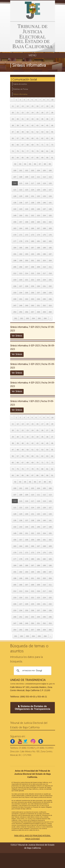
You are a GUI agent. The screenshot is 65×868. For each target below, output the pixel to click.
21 (18, 113)
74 (13, 151)
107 (15, 177)
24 (32, 113)
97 (40, 164)
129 (21, 196)
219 (15, 280)
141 (50, 203)
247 (15, 305)
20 (13, 113)
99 (50, 164)
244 (38, 299)
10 (52, 100)
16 (37, 106)
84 (18, 158)
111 (38, 177)
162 (50, 222)
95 (30, 164)
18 (47, 106)
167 (38, 228)
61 (37, 138)
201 (32, 260)
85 (23, 158)
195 (38, 254)
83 (13, 158)
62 (42, 138)
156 (15, 222)
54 (47, 132)
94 (25, 164)
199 (21, 260)
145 (32, 209)
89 (42, 158)
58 (23, 138)
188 (38, 248)
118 (38, 183)
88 (37, 158)
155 (50, 215)
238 (44, 293)
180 (32, 241)
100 (15, 170)
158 (27, 222)
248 (21, 305)
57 (18, 138)
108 (21, 177)
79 (37, 151)
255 (21, 312)
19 (52, 106)
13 (23, 106)
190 (50, 248)
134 (50, 196)
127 (50, 190)
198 (15, 260)
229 (32, 286)
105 (44, 170)
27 (47, 113)
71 (42, 145)
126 (44, 190)
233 (15, 293)
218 (50, 273)
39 (18, 125)
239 (50, 293)
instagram (33, 741)
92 (15, 164)
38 (13, 125)
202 (38, 260)
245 (44, 299)
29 (13, 119)
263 (27, 318)
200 (27, 260)
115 (21, 183)
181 (38, 241)
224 (44, 280)
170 (15, 235)
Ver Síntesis (17, 336)
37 (52, 119)
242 (27, 299)
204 (50, 260)
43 (37, 125)
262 (22, 318)
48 (18, 132)
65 (13, 145)
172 (27, 235)
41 (28, 125)
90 (47, 158)
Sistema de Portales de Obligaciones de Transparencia (32, 708)
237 (38, 293)
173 (32, 235)
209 (38, 267)
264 (33, 318)
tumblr (41, 741)
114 (15, 183)
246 (50, 299)
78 (32, 151)
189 (44, 248)
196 (44, 254)
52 (37, 132)
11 (13, 106)
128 (15, 196)
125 (38, 190)
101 (21, 170)
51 (32, 132)
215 (32, 273)
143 (21, 209)
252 (44, 305)
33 (32, 119)
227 (21, 286)
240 (15, 299)
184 (15, 248)
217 (44, 273)
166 (32, 228)
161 (44, 222)
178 (21, 241)
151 (27, 215)
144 (27, 209)
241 (21, 299)
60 (32, 138)
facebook (13, 741)
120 (50, 183)
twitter (25, 741)
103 (32, 170)
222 (32, 280)
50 (28, 132)
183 (50, 241)
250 (32, 305)
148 (50, 209)
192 (21, 254)
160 (38, 222)
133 (44, 196)
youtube (20, 741)
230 (38, 286)
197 (50, 254)
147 (44, 209)
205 (15, 267)
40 (23, 125)
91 (52, 158)
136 (21, 203)
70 (37, 145)
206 (21, 267)
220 (21, 280)
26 (42, 113)
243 (32, 299)
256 (27, 312)
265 (39, 318)
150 (21, 215)
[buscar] (32, 671)
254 (15, 312)
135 (15, 203)
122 (21, 190)
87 (32, 158)
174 (38, 235)
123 (27, 190)
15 (32, 106)
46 (52, 125)
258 (38, 312)
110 (32, 177)
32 (28, 119)
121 (15, 190)
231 (44, 286)
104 (38, 170)
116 (27, 183)
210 (44, 267)
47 (13, 132)
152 (32, 215)
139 (38, 203)
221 (27, 280)
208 (32, 267)
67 (23, 145)
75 (18, 151)
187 (32, 248)
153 (38, 215)
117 (32, 183)
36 (47, 119)
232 (50, 286)
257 (32, 312)
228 (27, 286)
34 (37, 119)
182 (44, 241)
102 (27, 170)
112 (44, 177)
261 (16, 318)
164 (21, 228)
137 (27, 203)
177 (15, 241)
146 (38, 209)
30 (18, 119)
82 (52, 151)
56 (13, 138)
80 (42, 151)
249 (27, 305)
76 (23, 151)
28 (52, 113)
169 (50, 228)
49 (23, 132)
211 (50, 267)
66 (18, 145)
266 (45, 318)
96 (35, 164)
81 (47, 151)
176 (50, 235)
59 (28, 138)
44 (42, 125)
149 (15, 215)
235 (27, 293)
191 (15, 254)
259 (44, 312)
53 (42, 132)
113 (50, 177)
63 (47, 138)
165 (27, 228)
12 (18, 106)
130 (27, 196)
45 (47, 125)
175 (44, 235)
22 (23, 113)
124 (32, 190)
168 (44, 228)
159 (32, 222)
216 (38, 273)
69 (32, 145)
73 (52, 145)
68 (28, 145)
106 (50, 170)
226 (15, 286)
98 (45, 164)
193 (27, 254)
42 (32, 125)
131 (32, 196)
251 (38, 305)
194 (32, 254)
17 (42, 106)
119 (44, 183)
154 (44, 215)
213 (21, 273)
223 (38, 280)
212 (15, 273)
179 (27, 241)
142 (15, 209)
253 (50, 305)
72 (47, 145)
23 (28, 113)
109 (27, 177)
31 (23, 119)
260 (50, 312)
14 (28, 106)
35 (42, 119)
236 (32, 293)
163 (15, 228)
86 (28, 158)
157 (21, 222)
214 (27, 273)
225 (50, 280)
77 (28, 151)
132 (38, 196)
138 (32, 203)
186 (27, 248)
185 (21, 248)
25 (37, 113)
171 (21, 235)
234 (21, 293)
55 (52, 132)
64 (52, 138)
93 (20, 164)
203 (44, 260)
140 (44, 203)
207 (27, 267)
